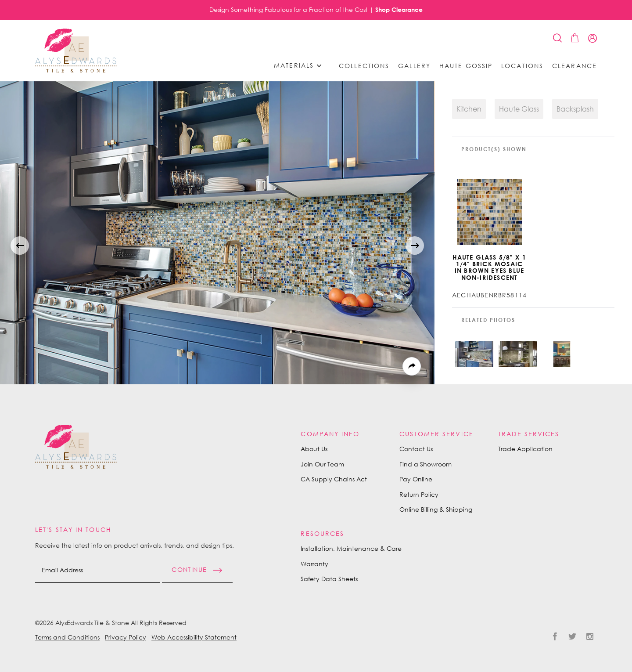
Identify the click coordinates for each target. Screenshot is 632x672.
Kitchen (469, 109)
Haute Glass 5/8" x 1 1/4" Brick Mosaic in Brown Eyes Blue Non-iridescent (490, 267)
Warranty (314, 564)
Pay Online (416, 479)
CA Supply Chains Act (334, 479)
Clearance (575, 66)
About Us (314, 449)
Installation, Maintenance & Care (351, 548)
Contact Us (416, 449)
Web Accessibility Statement (194, 637)
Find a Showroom (426, 464)
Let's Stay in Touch (73, 529)
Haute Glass (519, 109)
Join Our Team (322, 464)
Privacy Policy (126, 637)
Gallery (414, 66)
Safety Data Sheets (329, 579)
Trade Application (525, 449)
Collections (364, 66)
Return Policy (419, 494)
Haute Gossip (466, 66)
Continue (189, 569)
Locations (522, 66)
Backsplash (575, 109)
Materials (301, 66)
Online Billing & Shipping (436, 509)
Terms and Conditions (67, 637)
